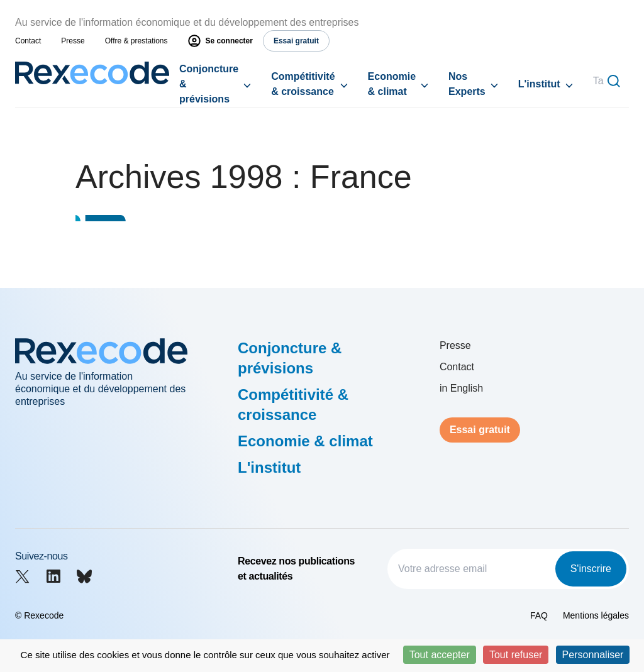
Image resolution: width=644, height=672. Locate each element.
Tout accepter (440, 655)
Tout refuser (516, 655)
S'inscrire (591, 569)
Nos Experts (467, 84)
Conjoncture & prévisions (209, 84)
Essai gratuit (480, 430)
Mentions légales (596, 615)
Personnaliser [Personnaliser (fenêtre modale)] (593, 655)
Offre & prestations (136, 41)
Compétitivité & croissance (303, 84)
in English (461, 388)
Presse (73, 41)
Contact (28, 41)
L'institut (539, 84)
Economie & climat (392, 84)
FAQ (539, 615)
